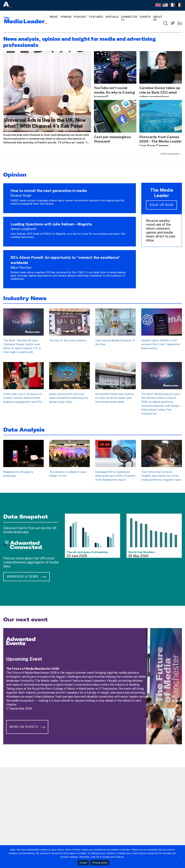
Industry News (25, 297)
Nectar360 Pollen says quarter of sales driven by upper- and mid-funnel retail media (115, 397)
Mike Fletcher (21, 266)
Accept (83, 863)
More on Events (28, 723)
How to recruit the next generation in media (49, 190)
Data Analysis (24, 428)
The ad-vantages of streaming (87, 551)
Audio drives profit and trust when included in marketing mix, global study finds (69, 397)
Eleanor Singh (21, 194)
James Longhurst (23, 228)
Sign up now (162, 204)
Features (96, 17)
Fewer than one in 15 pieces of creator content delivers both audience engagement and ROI (22, 397)
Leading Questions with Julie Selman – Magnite (51, 223)
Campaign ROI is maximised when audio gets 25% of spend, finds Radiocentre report (115, 474)
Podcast (80, 17)
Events (145, 17)
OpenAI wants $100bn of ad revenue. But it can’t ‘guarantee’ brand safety (161, 343)
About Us (158, 18)
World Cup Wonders (142, 551)
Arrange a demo (26, 575)
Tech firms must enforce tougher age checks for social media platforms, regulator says (161, 474)
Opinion (66, 17)
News (54, 17)
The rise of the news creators (68, 339)
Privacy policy (100, 863)
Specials (112, 17)
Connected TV (129, 18)
